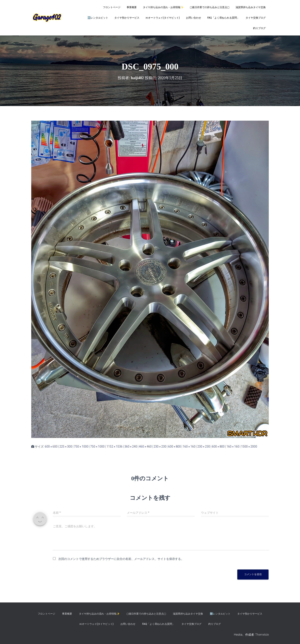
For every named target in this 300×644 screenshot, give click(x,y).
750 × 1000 (81, 447)
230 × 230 (160, 447)
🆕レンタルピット (98, 18)
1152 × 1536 (114, 447)
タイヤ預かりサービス (127, 18)
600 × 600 (51, 447)
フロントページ (112, 7)
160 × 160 (189, 447)
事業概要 (132, 7)
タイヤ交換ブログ (256, 18)
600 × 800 (174, 447)
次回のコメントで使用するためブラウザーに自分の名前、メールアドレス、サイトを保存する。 (121, 559)
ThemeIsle (262, 635)
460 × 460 (145, 447)
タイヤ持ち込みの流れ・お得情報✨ (163, 7)
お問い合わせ (194, 18)
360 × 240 (131, 447)
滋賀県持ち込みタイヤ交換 (251, 7)
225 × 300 (66, 447)
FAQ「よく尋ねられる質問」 (223, 18)
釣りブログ (259, 28)
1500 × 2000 (249, 447)
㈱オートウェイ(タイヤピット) (163, 18)
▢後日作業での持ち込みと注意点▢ (210, 7)
